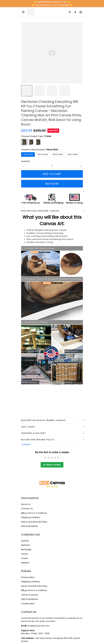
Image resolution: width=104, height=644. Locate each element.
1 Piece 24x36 (58, 154)
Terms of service (30, 595)
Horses (25, 554)
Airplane (25, 563)
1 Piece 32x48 (72, 154)
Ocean (25, 558)
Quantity (26, 161)
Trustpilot (26, 444)
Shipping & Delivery (31, 517)
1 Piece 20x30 (43, 154)
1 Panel (48, 136)
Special (25, 541)
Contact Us (27, 509)
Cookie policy (28, 604)
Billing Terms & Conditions (34, 513)
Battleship (26, 549)
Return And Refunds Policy (34, 522)
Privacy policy (28, 577)
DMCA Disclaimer (30, 526)
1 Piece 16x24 (52, 150)
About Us (26, 504)
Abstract (26, 545)
